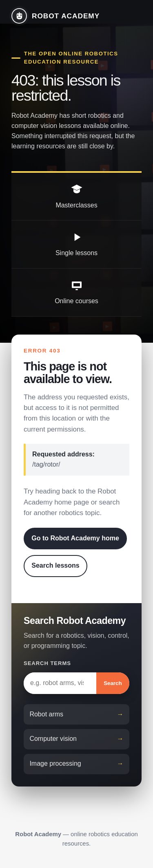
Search (113, 683)
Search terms (47, 663)
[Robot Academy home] (55, 16)
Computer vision (53, 739)
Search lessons (55, 565)
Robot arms (46, 714)
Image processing (55, 763)
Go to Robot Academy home (75, 538)
